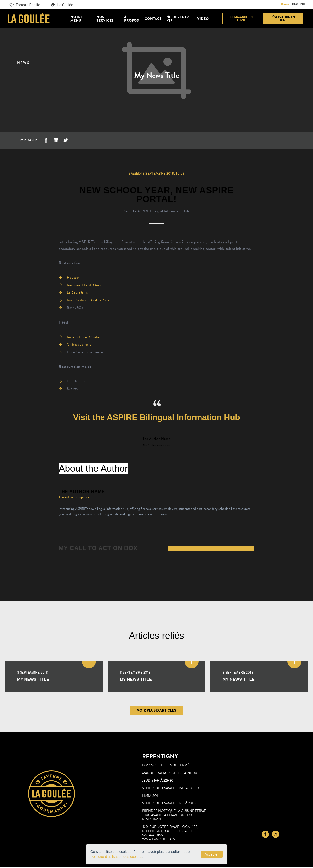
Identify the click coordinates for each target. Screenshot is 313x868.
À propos (132, 19)
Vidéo (203, 19)
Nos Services (105, 19)
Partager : (29, 140)
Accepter (212, 854)
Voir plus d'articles (156, 711)
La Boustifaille (77, 293)
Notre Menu (77, 19)
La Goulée (61, 5)
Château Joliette (79, 345)
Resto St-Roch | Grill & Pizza (88, 300)
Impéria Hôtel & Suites (84, 337)
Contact (153, 19)
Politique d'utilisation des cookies (116, 857)
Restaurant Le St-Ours (84, 285)
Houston (73, 277)
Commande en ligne (241, 19)
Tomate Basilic (24, 5)
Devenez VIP (178, 19)
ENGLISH (299, 5)
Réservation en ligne (283, 19)
